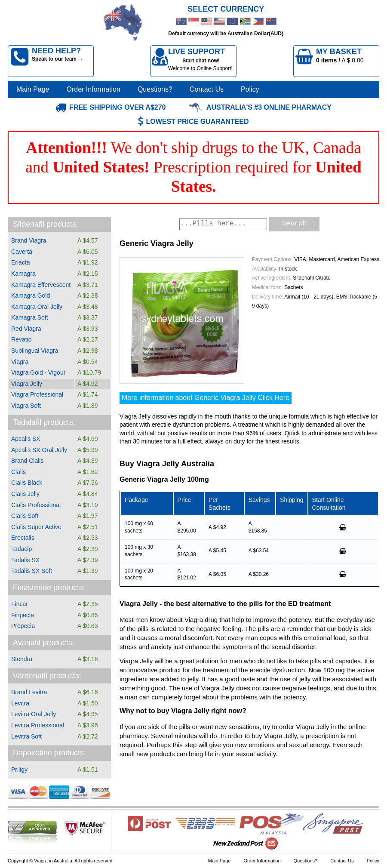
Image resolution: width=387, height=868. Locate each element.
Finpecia (23, 615)
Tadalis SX (25, 560)
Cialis (18, 472)
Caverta (22, 252)
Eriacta (21, 262)
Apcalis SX (26, 439)
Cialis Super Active (36, 527)
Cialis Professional (36, 505)
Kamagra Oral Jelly (37, 307)
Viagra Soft (26, 406)
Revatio (21, 339)
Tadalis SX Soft (32, 571)
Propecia (23, 626)
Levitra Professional (38, 725)
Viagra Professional (37, 394)
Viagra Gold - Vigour (38, 372)
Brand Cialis (27, 461)
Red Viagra (26, 329)
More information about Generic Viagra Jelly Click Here (206, 398)
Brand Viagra (29, 240)
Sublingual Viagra (35, 351)
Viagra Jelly (27, 384)
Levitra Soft (26, 736)
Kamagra (23, 274)
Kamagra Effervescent (41, 285)
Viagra (20, 362)
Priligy (19, 770)
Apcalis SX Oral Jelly (39, 450)
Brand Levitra (29, 692)
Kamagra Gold (31, 295)
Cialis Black (27, 483)
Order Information (94, 89)
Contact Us (207, 89)
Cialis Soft (25, 516)
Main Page (33, 89)
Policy (250, 89)
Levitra (20, 703)
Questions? (155, 89)
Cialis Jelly (25, 494)
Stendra (22, 659)
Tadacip (21, 549)
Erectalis (23, 538)
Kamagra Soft (30, 317)
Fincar (20, 604)
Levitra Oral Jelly (34, 714)
